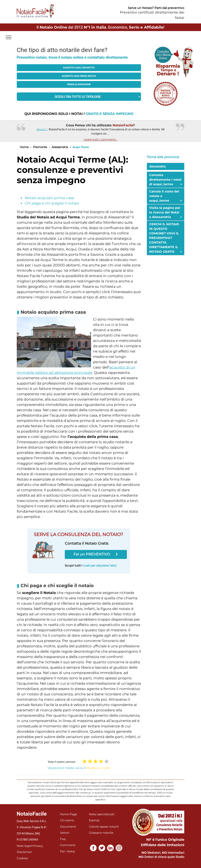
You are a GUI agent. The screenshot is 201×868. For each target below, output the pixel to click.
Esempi (94, 820)
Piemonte (40, 147)
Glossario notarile (101, 833)
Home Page (68, 814)
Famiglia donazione (79, 84)
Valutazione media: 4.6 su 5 (79, 768)
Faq (63, 839)
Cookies (22, 858)
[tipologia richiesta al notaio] (79, 97)
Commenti (68, 845)
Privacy (38, 846)
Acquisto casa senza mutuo (79, 76)
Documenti (68, 827)
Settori (65, 833)
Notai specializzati (102, 814)
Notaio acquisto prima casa (49, 198)
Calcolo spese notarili (104, 827)
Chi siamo (67, 820)
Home (24, 147)
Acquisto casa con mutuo (79, 68)
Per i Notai (67, 851)
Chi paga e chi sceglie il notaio (52, 203)
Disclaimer (24, 852)
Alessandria (60, 147)
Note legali (24, 846)
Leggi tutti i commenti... (100, 139)
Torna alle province (163, 157)
